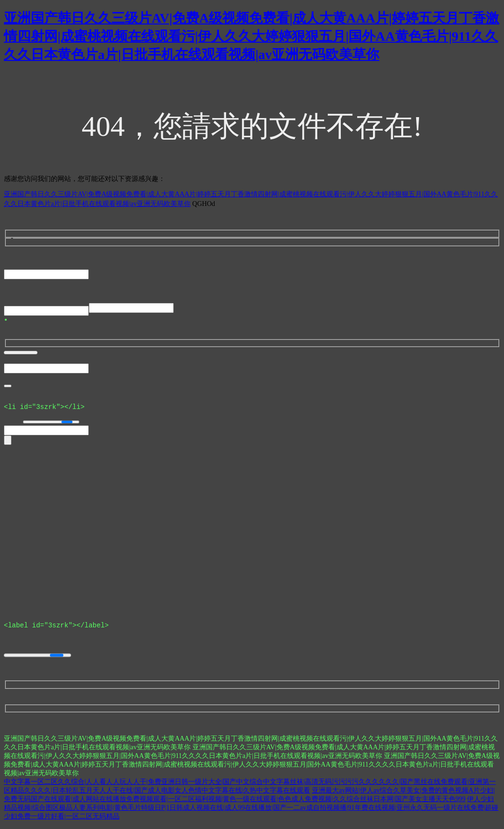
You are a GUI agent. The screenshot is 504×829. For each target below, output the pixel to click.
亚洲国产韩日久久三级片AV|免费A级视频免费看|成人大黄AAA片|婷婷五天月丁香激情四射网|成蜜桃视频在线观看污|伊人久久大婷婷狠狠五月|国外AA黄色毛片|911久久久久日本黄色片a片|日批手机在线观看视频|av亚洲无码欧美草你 (252, 36)
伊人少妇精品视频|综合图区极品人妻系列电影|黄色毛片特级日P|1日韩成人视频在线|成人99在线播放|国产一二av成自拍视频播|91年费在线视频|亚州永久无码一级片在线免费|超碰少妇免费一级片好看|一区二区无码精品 (251, 812)
